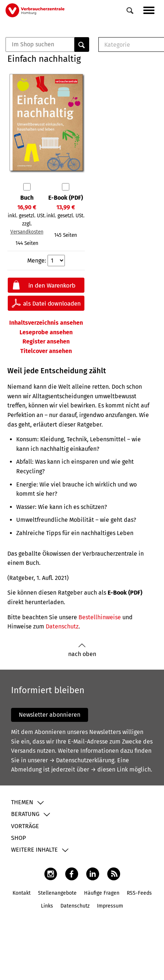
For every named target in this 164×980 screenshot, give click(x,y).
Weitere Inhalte (34, 850)
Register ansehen (46, 341)
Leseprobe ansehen (46, 332)
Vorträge (25, 826)
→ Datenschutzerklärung (82, 760)
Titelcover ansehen (46, 351)
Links (47, 906)
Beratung (25, 814)
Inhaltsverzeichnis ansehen (46, 323)
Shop (18, 838)
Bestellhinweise (100, 617)
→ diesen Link (109, 769)
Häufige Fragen (102, 893)
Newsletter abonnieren (50, 715)
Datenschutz (62, 626)
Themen (22, 802)
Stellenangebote (57, 893)
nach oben (82, 650)
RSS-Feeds (139, 893)
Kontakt (22, 893)
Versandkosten (27, 232)
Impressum (110, 906)
